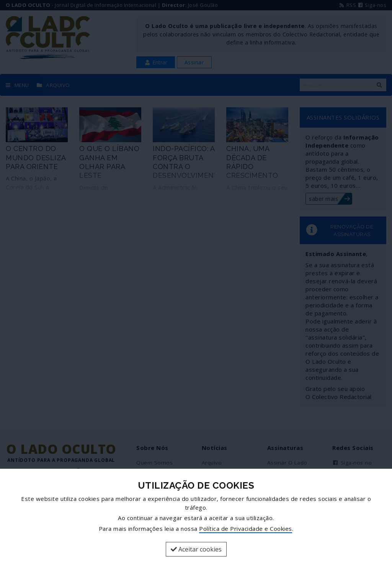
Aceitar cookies (196, 549)
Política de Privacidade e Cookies (246, 529)
